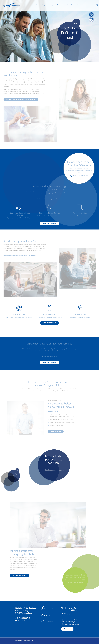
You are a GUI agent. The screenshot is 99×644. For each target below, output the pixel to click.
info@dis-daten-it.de (23, 621)
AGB (33, 641)
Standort (49, 622)
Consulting (51, 6)
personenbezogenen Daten (69, 623)
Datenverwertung (76, 6)
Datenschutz (19, 641)
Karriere (50, 608)
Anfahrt (49, 615)
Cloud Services (87, 6)
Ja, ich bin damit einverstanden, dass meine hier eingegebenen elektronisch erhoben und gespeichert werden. (73, 622)
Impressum (27, 641)
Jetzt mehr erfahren (19, 575)
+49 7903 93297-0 (23, 618)
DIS (94, 6)
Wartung (44, 6)
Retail (38, 6)
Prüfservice (60, 6)
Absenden (67, 629)
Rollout (67, 6)
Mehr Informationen (49, 223)
